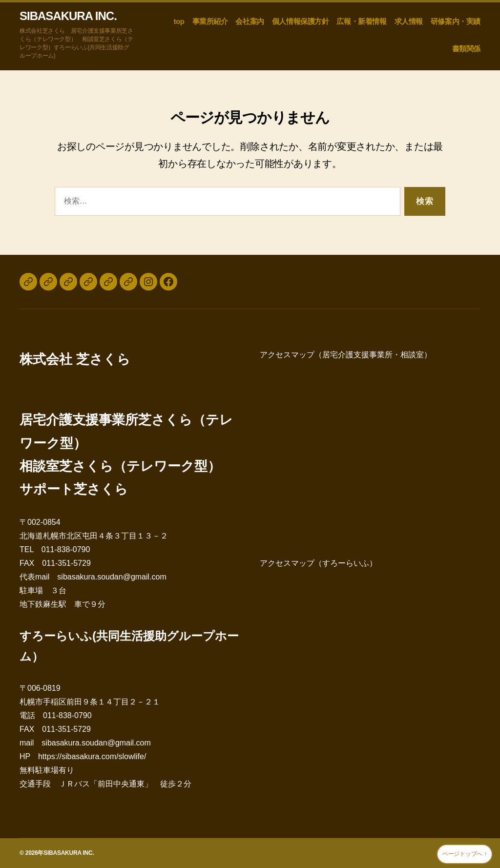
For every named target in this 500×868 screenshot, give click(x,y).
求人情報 (409, 21)
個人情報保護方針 (301, 21)
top (179, 21)
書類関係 (466, 49)
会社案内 (250, 21)
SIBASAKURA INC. (68, 16)
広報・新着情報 (361, 21)
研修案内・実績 (456, 21)
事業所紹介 (210, 21)
